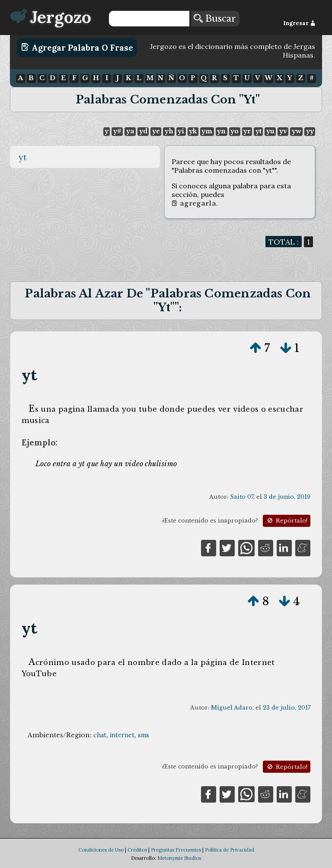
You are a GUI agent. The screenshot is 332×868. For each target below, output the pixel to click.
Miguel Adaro (232, 708)
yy (310, 131)
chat (100, 735)
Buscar (215, 19)
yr (247, 131)
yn (221, 131)
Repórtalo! (287, 521)
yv (283, 131)
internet (122, 735)
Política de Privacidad (230, 850)
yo (235, 131)
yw (297, 131)
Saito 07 (242, 497)
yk (193, 131)
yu (270, 131)
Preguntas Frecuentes (176, 850)
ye (156, 131)
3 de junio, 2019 (287, 497)
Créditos (137, 850)
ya (130, 131)
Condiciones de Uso (101, 850)
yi (181, 131)
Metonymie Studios (179, 858)
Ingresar (299, 23)
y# (117, 131)
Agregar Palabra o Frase (77, 47)
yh (169, 131)
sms (144, 735)
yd (143, 131)
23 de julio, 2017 (287, 708)
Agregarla (194, 203)
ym (207, 131)
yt (259, 131)
